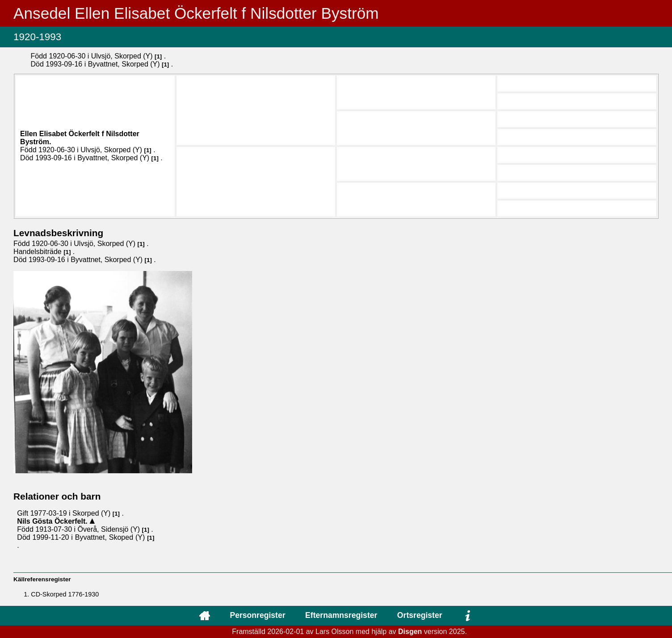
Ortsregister (420, 615)
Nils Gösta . (53, 521)
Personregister (257, 615)
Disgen (410, 632)
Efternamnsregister (341, 615)
